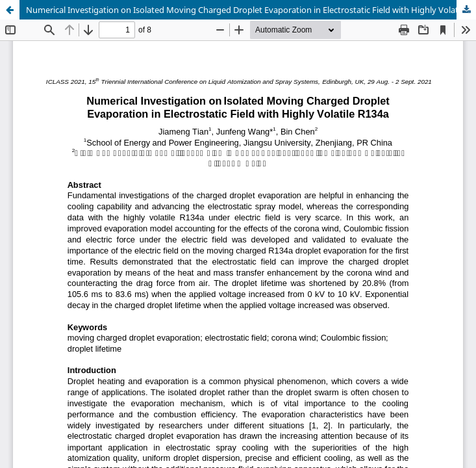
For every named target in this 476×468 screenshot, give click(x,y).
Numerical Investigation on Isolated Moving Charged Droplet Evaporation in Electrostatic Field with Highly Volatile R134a (251, 10)
